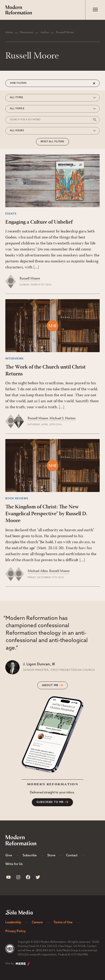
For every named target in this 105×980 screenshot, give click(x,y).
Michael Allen (38, 571)
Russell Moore (30, 279)
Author (45, 33)
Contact (72, 856)
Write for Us (14, 864)
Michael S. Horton (63, 418)
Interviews (14, 359)
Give (9, 856)
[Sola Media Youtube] (8, 877)
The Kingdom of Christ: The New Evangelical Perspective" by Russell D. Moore (46, 514)
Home (9, 33)
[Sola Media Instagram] (18, 877)
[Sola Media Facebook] (28, 877)
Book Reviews (17, 499)
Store (51, 856)
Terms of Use (63, 922)
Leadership (13, 922)
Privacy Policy (16, 931)
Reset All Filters (53, 142)
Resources (27, 33)
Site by (18, 964)
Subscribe (30, 856)
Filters (22, 83)
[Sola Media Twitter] (38, 877)
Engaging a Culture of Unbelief (39, 222)
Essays (11, 214)
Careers (37, 922)
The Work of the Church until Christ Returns (45, 371)
